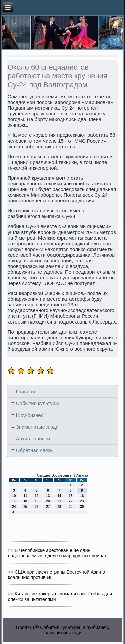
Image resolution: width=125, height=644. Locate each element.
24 (14, 507)
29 (70, 507)
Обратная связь (34, 450)
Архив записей (33, 438)
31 (14, 512)
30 (82, 507)
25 (25, 507)
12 (36, 496)
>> (11, 550)
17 (14, 501)
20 (48, 501)
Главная (25, 392)
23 (82, 501)
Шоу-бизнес (30, 415)
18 (25, 501)
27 (48, 507)
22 (70, 501)
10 (14, 496)
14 (59, 496)
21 (59, 501)
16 (82, 496)
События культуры (37, 403)
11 (25, 496)
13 (48, 496)
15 (70, 496)
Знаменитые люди (37, 427)
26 (36, 507)
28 (59, 507)
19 (36, 501)
